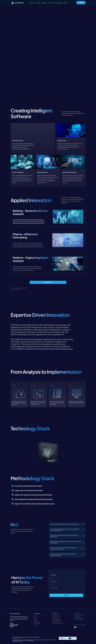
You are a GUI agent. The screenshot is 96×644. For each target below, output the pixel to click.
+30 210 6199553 (79, 618)
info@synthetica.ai (79, 619)
